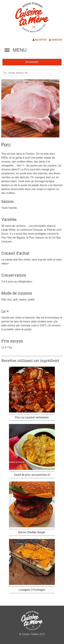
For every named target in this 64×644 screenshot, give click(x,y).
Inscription (40, 40)
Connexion (55, 40)
